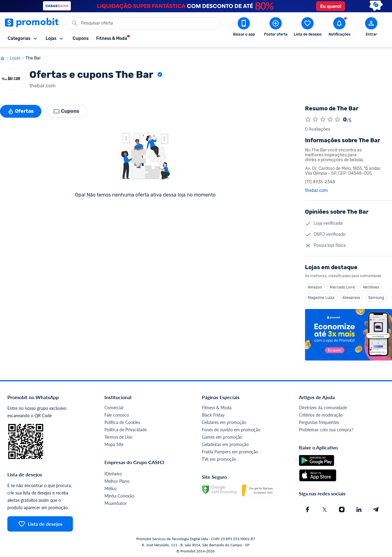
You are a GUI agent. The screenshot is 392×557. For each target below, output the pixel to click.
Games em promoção (222, 435)
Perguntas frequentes (319, 421)
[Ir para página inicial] (5, 57)
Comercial (114, 406)
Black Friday (213, 413)
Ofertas (21, 110)
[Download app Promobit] (244, 28)
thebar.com (316, 189)
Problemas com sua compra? (326, 428)
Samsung (376, 296)
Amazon (315, 286)
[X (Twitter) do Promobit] (325, 508)
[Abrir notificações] (339, 28)
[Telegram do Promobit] (376, 508)
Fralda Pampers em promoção (230, 450)
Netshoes (371, 286)
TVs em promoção (219, 458)
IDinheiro (113, 472)
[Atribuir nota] (308, 118)
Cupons (67, 110)
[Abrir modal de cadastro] (371, 28)
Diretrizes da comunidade (323, 406)
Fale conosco (117, 413)
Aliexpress (351, 296)
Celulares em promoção (224, 421)
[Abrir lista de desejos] (307, 28)
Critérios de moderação (321, 413)
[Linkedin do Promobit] (359, 508)
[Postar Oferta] (276, 28)
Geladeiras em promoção (225, 443)
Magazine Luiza (321, 296)
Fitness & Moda (217, 406)
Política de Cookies (122, 421)
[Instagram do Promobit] (342, 508)
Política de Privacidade (126, 428)
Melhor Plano (117, 480)
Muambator (116, 502)
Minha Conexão (119, 494)
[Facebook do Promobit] (307, 508)
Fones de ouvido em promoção (231, 428)
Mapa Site (114, 443)
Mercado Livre (342, 286)
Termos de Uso (118, 435)
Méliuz (111, 487)
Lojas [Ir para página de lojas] (18, 57)
